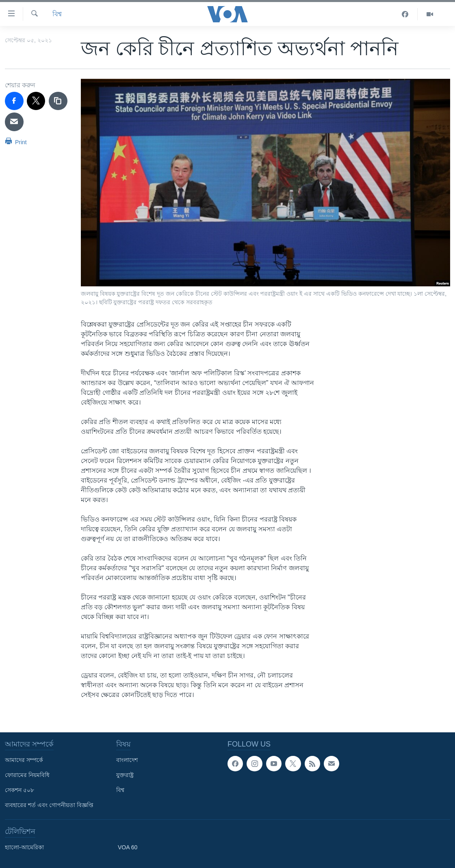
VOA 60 (128, 847)
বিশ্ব (57, 14)
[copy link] (58, 101)
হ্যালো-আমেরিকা (24, 847)
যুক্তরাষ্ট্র (125, 775)
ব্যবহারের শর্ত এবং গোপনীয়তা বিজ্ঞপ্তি (49, 805)
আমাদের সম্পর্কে (24, 760)
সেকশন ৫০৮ (19, 790)
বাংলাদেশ (127, 760)
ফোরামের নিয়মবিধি (27, 775)
